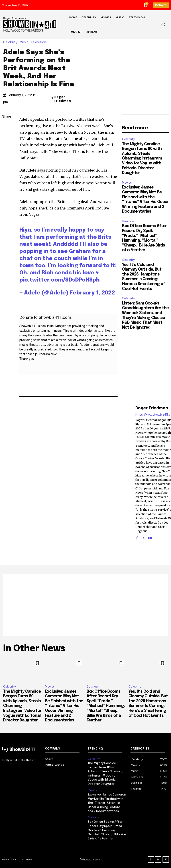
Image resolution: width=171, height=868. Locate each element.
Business (128, 221)
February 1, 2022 (92, 293)
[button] (163, 25)
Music (25, 42)
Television (39, 42)
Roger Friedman (63, 99)
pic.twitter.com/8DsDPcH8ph (60, 280)
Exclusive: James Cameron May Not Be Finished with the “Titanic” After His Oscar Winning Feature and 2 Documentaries (64, 706)
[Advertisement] (85, 605)
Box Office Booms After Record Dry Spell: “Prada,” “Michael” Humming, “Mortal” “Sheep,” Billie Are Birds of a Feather (106, 706)
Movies (127, 183)
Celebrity (11, 42)
